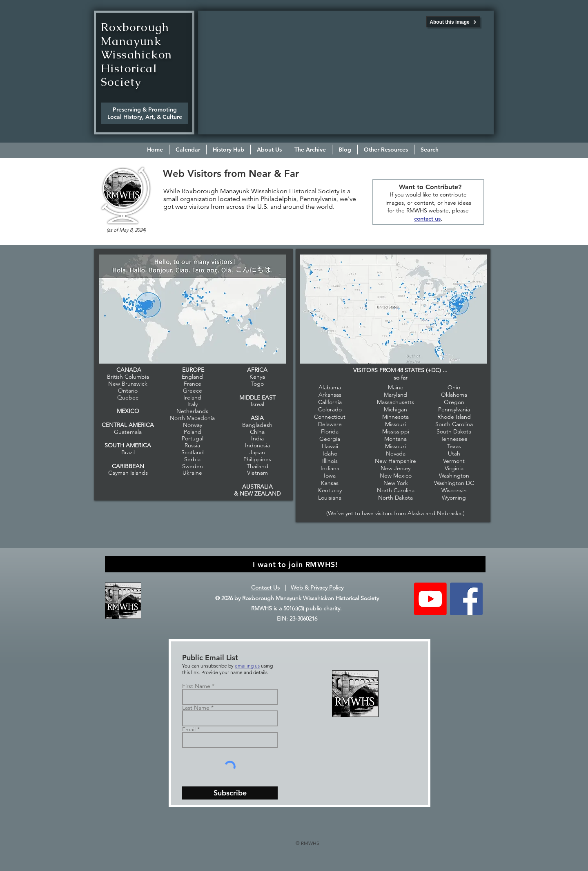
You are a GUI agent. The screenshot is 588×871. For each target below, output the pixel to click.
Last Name (196, 708)
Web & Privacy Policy (317, 587)
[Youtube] (430, 599)
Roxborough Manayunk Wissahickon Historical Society (136, 54)
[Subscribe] (230, 793)
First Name (196, 686)
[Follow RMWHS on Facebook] (466, 599)
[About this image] (453, 22)
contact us (427, 219)
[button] (269, 150)
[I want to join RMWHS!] (295, 564)
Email (189, 729)
